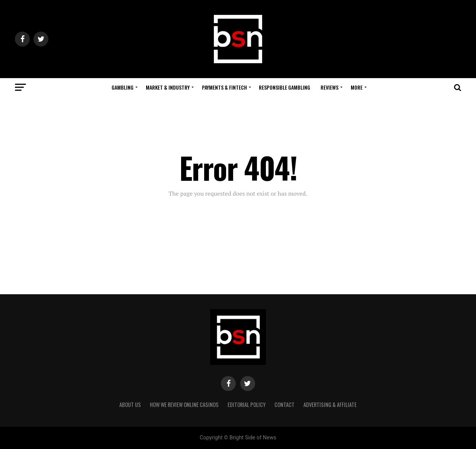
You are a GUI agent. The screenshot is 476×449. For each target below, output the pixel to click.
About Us (130, 405)
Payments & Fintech (224, 87)
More (357, 87)
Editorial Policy (247, 405)
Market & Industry (168, 87)
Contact (284, 405)
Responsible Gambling (284, 87)
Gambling (123, 87)
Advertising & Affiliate (330, 405)
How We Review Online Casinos (184, 405)
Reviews (329, 87)
